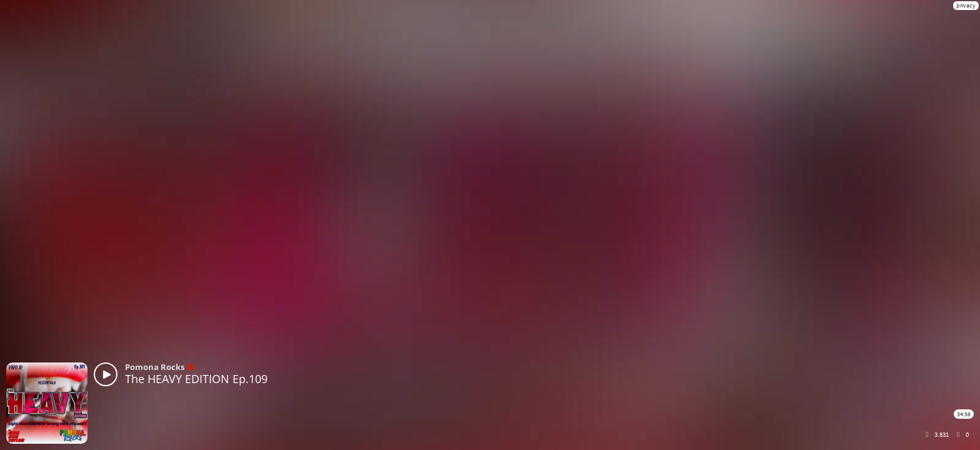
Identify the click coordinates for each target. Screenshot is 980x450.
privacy (966, 5)
